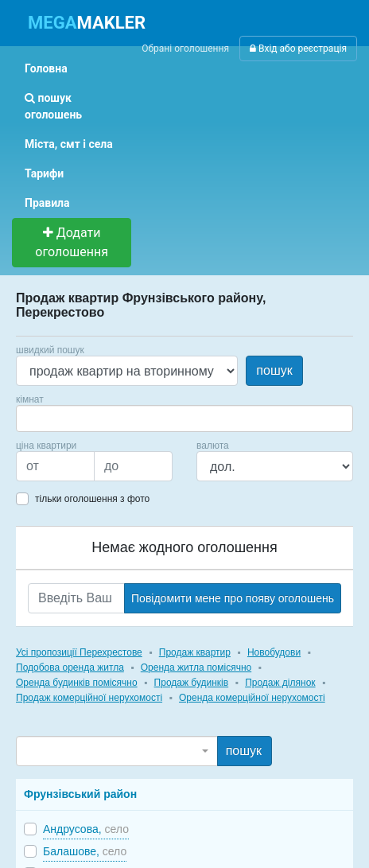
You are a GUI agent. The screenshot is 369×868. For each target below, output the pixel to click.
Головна (46, 68)
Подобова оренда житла (70, 668)
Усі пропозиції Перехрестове (79, 652)
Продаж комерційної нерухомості (89, 698)
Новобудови (274, 652)
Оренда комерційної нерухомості (252, 698)
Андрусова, (86, 829)
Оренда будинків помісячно (77, 683)
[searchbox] (45, 418)
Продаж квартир (195, 652)
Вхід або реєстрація (298, 49)
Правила (47, 203)
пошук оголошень (53, 106)
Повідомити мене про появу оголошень (233, 598)
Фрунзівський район (80, 794)
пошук (274, 370)
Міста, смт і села (69, 144)
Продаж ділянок (280, 683)
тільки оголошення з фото (92, 499)
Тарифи (44, 173)
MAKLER (87, 23)
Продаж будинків (192, 683)
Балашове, (85, 851)
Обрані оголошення (185, 49)
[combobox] (184, 418)
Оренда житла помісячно (196, 668)
